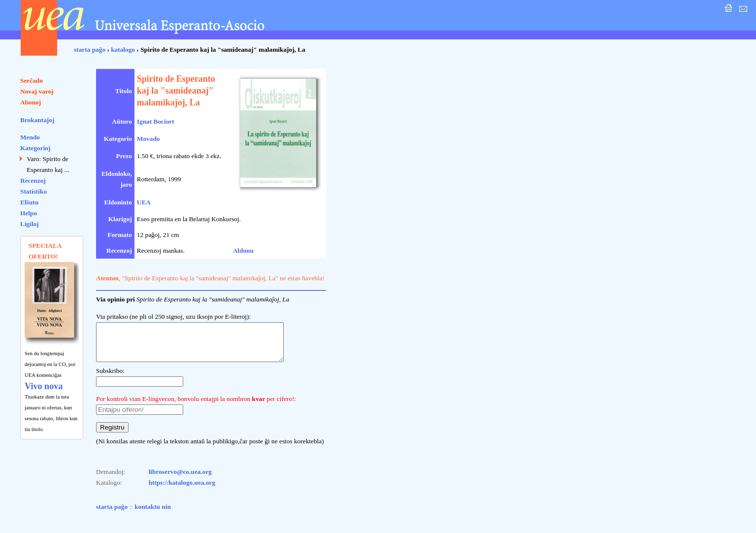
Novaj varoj (37, 91)
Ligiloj (30, 224)
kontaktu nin (153, 514)
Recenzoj (33, 181)
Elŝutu (29, 202)
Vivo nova (44, 386)
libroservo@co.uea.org (180, 479)
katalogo (123, 50)
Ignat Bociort (156, 121)
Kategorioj (35, 148)
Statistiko (33, 191)
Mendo (30, 137)
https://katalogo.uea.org (182, 490)
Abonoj (31, 102)
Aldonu (243, 250)
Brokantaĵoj (37, 120)
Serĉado (32, 81)
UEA (144, 202)
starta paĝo (90, 50)
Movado (148, 139)
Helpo (29, 213)
